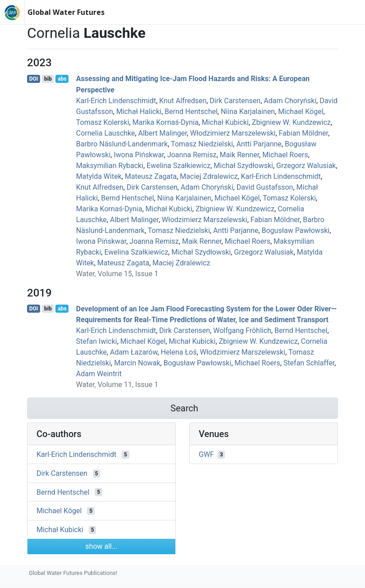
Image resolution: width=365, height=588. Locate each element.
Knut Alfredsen (183, 101)
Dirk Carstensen (235, 101)
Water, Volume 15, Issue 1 (117, 274)
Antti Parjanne (259, 144)
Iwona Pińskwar (139, 155)
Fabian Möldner (303, 133)
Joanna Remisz (192, 155)
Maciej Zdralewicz (209, 176)
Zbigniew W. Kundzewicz (291, 122)
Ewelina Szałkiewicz (178, 166)
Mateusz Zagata (151, 176)
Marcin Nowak (137, 363)
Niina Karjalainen (248, 112)
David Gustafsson (265, 187)
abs (62, 79)
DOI (34, 79)
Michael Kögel (301, 112)
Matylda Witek (99, 176)
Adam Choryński (290, 101)
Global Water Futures (66, 12)
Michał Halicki (139, 112)
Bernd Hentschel (191, 112)
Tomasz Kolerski (103, 122)
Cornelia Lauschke (106, 133)
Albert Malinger (163, 133)
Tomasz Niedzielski (202, 144)
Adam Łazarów (134, 352)
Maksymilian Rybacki (110, 166)
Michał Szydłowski (243, 166)
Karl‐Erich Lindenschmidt (116, 101)
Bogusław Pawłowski (296, 230)
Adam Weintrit (99, 374)
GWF (206, 454)
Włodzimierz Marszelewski (233, 133)
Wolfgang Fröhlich (242, 330)
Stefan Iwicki (97, 341)
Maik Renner (240, 155)
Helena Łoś (179, 352)
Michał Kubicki (225, 122)
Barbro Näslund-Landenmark (122, 144)
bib (48, 79)
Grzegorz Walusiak (306, 166)
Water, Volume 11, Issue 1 (117, 385)
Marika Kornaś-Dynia (166, 122)
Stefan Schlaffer (309, 363)
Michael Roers (285, 155)
